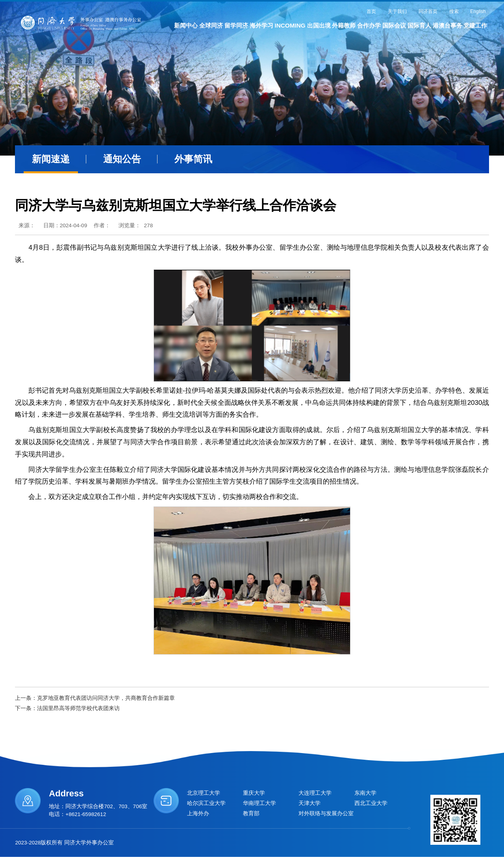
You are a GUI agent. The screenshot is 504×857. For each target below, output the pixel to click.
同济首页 (428, 11)
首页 (371, 11)
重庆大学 (254, 793)
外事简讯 (193, 159)
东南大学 (365, 793)
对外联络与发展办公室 (326, 813)
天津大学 (309, 803)
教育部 (251, 813)
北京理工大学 (204, 793)
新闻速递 (51, 159)
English (478, 11)
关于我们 (397, 11)
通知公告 (122, 159)
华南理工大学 (259, 803)
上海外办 (198, 813)
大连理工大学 (315, 793)
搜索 (454, 11)
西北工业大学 (371, 803)
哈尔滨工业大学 (206, 803)
